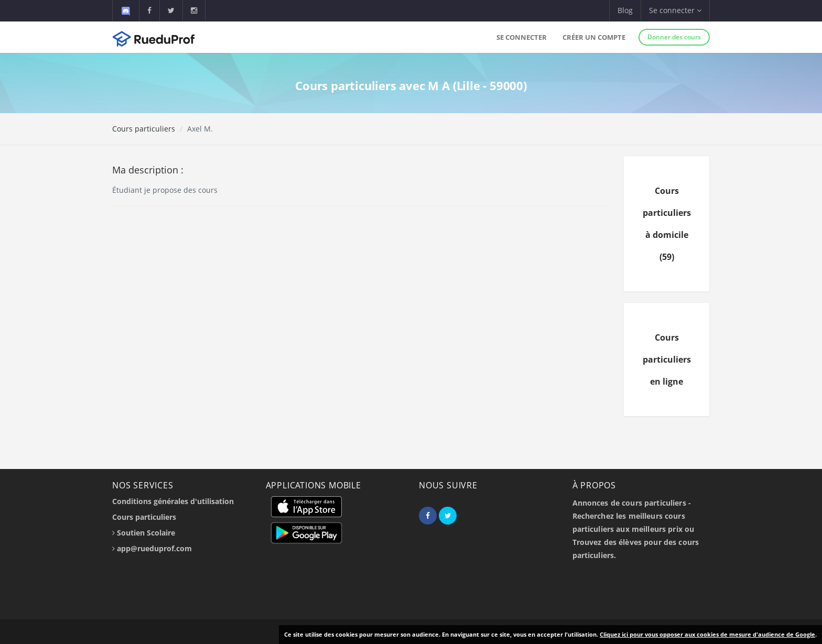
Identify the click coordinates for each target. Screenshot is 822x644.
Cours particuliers (144, 129)
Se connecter (522, 37)
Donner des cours (674, 37)
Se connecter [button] (675, 10)
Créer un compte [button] (594, 37)
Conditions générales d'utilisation (173, 501)
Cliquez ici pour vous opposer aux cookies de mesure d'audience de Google (707, 634)
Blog (625, 10)
